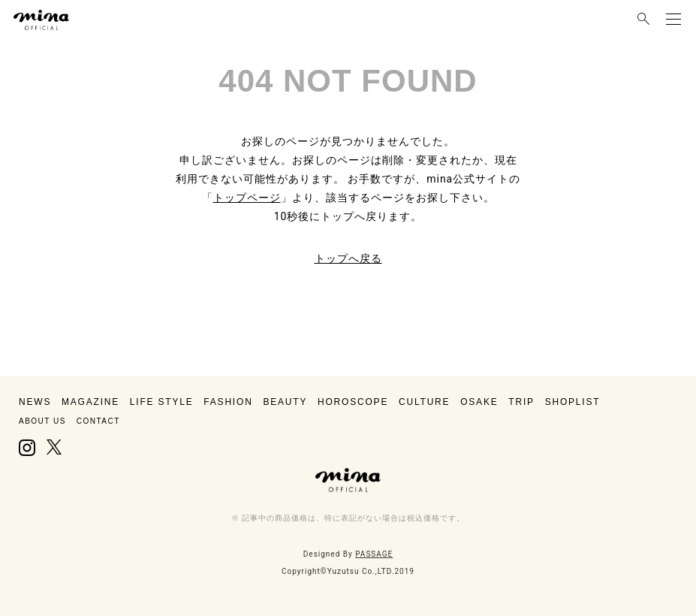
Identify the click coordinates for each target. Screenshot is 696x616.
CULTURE (424, 402)
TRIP (521, 402)
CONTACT (98, 421)
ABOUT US (42, 421)
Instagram (27, 448)
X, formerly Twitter (53, 448)
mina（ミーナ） (348, 480)
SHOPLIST (573, 402)
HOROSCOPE (353, 402)
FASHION (228, 402)
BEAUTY (285, 402)
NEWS (35, 402)
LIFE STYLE (162, 402)
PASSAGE (374, 554)
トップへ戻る (348, 258)
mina (41, 20)
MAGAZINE (90, 402)
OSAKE (479, 402)
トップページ (247, 198)
